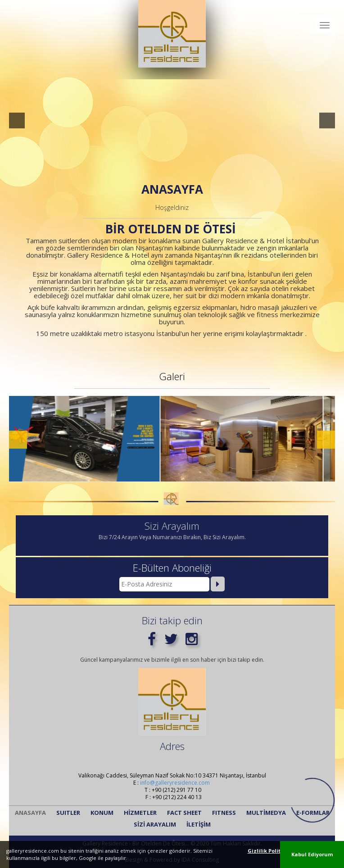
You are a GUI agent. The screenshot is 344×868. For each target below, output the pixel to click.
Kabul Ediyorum (312, 854)
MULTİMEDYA (266, 813)
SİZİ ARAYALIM (155, 824)
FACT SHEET (184, 813)
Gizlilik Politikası (271, 851)
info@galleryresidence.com (175, 783)
